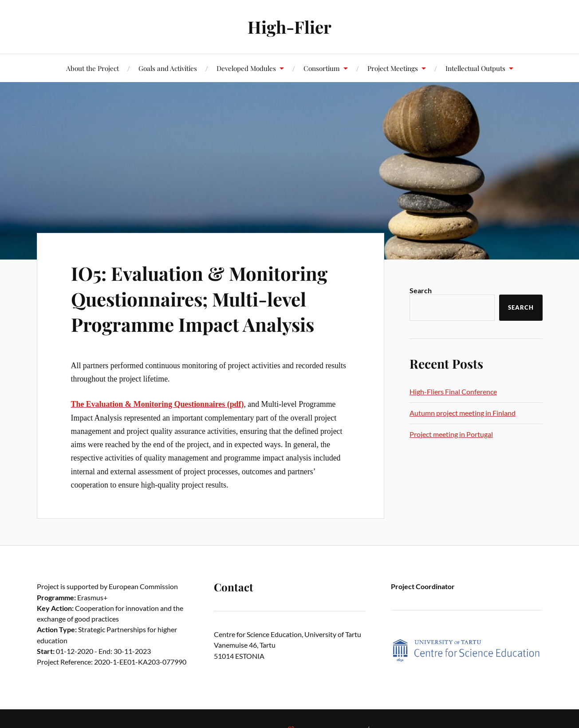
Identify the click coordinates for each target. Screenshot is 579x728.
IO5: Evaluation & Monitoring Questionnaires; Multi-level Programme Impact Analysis (206, 298)
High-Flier (289, 27)
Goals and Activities (168, 68)
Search (421, 290)
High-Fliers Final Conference (453, 392)
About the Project (93, 68)
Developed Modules (246, 68)
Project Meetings (393, 68)
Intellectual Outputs (475, 68)
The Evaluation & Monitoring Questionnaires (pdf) (158, 404)
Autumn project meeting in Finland (463, 413)
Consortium (322, 68)
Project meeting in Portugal (451, 434)
